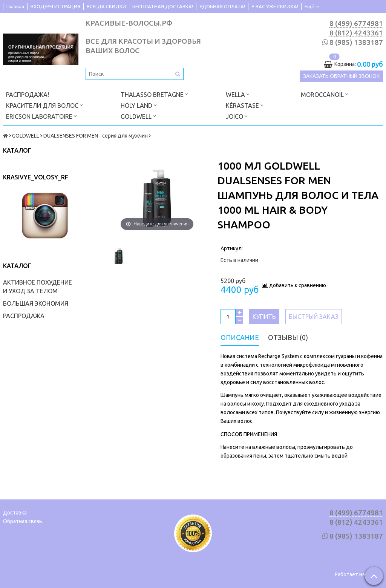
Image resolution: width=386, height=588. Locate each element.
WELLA (238, 94)
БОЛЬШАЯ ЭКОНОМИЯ (36, 303)
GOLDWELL (138, 116)
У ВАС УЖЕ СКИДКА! (275, 6)
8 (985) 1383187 (356, 42)
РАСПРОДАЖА (24, 316)
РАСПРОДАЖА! (28, 95)
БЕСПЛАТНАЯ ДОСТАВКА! (163, 6)
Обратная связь (23, 521)
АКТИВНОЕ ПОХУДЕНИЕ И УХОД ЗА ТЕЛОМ (38, 287)
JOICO (237, 116)
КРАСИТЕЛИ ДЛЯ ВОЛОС (44, 105)
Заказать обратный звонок (341, 76)
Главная (15, 6)
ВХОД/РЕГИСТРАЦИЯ (55, 6)
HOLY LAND (139, 105)
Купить (264, 317)
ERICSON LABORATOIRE (41, 116)
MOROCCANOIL (325, 94)
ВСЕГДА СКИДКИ (106, 6)
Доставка (15, 513)
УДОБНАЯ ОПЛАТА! (222, 6)
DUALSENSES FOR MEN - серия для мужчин (96, 136)
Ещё (312, 6)
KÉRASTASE (245, 105)
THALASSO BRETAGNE (154, 94)
